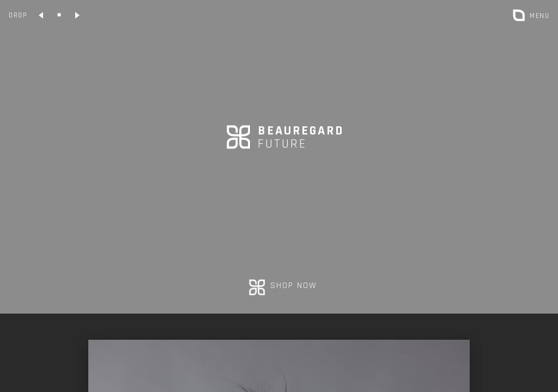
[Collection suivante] (77, 15)
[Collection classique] (59, 15)
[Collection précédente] (41, 15)
